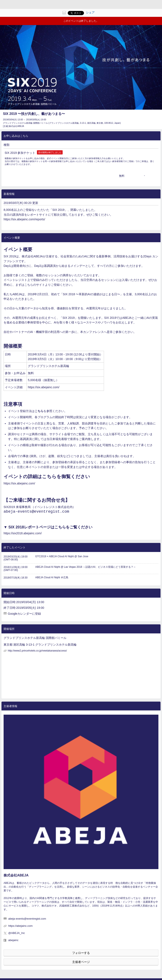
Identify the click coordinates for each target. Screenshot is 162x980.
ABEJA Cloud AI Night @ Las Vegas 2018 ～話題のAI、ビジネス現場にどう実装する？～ (86, 569)
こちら (39, 411)
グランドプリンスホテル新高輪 (49, 366)
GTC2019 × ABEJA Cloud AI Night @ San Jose (62, 558)
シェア (90, 12)
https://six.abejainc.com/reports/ (24, 219)
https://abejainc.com (20, 927)
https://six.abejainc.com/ (44, 387)
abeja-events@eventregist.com (36, 512)
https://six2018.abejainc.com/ (23, 535)
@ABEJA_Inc (17, 935)
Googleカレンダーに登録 (24, 615)
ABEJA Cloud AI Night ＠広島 (52, 579)
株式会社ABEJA (16, 877)
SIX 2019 (10, 256)
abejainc (13, 942)
